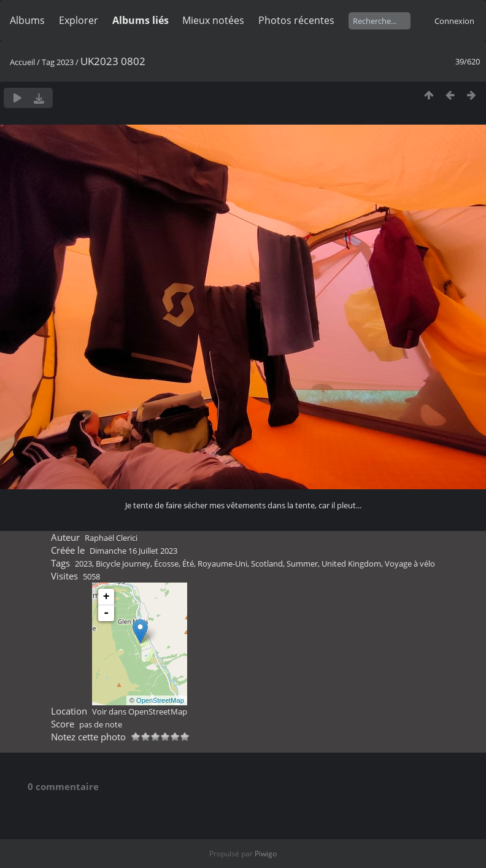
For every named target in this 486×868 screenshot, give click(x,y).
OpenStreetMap (160, 700)
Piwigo (266, 854)
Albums (27, 20)
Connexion (454, 21)
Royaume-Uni (222, 564)
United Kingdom (351, 564)
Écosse (166, 564)
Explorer (79, 20)
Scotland (267, 564)
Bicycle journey (123, 564)
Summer (302, 564)
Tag (48, 62)
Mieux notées (213, 20)
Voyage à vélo (410, 564)
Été (188, 564)
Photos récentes (296, 20)
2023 (65, 62)
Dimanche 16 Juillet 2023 (133, 551)
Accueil (22, 62)
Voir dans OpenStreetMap (140, 711)
